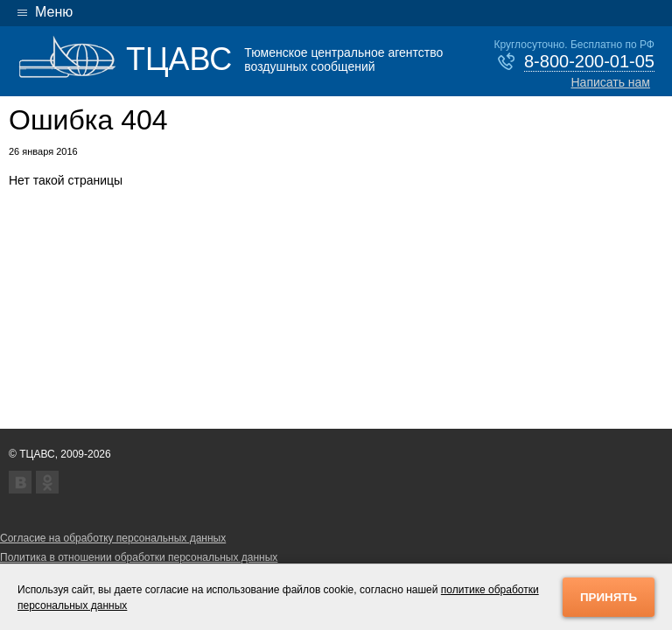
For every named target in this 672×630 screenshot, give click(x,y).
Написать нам (610, 82)
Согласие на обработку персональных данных (113, 538)
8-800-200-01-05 (589, 61)
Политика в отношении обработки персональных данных (139, 557)
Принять (609, 597)
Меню (54, 12)
